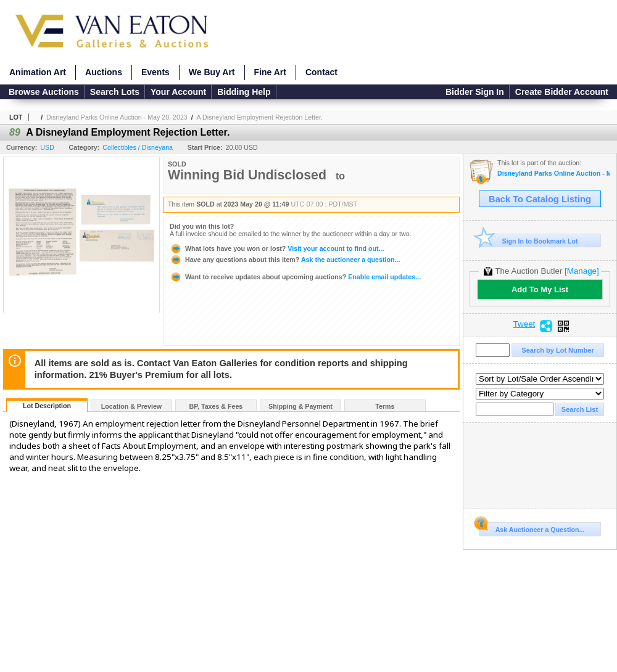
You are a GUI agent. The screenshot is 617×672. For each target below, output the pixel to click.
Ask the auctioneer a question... (285, 260)
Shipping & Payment (300, 406)
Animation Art (38, 72)
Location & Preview (131, 406)
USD (47, 147)
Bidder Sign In (475, 92)
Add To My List (540, 289)
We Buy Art (212, 72)
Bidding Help (244, 92)
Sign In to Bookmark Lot (528, 241)
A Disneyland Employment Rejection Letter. (260, 117)
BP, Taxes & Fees (216, 406)
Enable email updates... (295, 277)
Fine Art (270, 72)
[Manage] (582, 271)
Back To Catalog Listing (540, 199)
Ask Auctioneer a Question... (532, 528)
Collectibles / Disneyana (138, 147)
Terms (385, 406)
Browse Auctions (44, 92)
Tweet (524, 324)
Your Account (178, 92)
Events (155, 72)
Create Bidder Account (562, 92)
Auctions (104, 72)
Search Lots (115, 92)
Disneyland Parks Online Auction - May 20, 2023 (117, 117)
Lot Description (47, 406)
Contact (321, 72)
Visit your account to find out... (277, 248)
